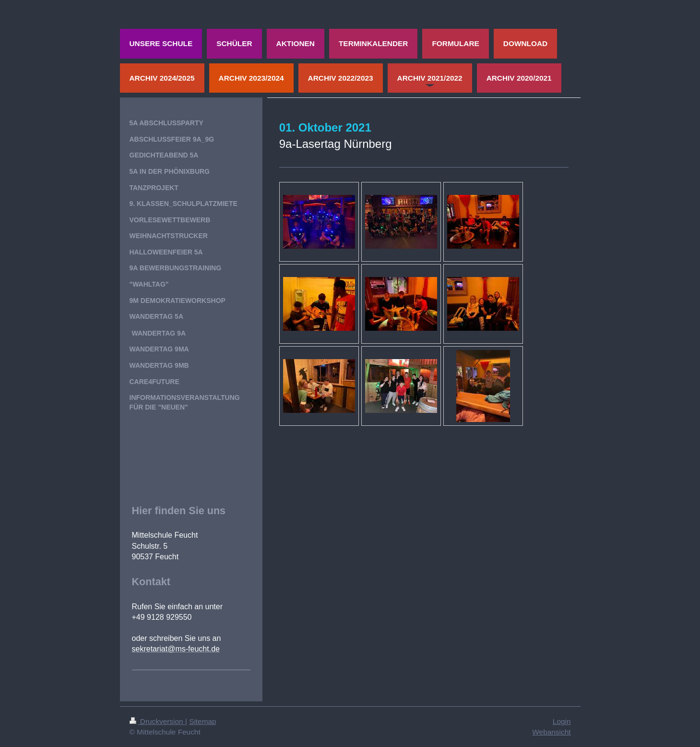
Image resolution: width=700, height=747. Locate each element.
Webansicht (551, 732)
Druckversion (157, 721)
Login (562, 721)
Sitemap (202, 721)
